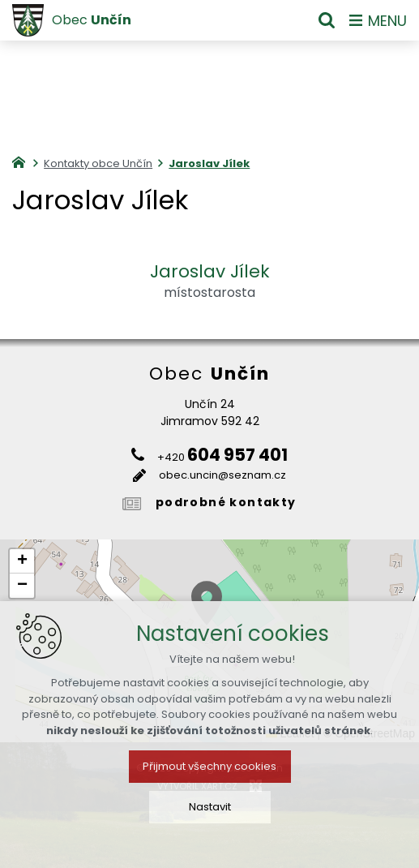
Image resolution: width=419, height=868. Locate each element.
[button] (22, 561)
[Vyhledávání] (327, 20)
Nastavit (210, 807)
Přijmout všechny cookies (209, 766)
